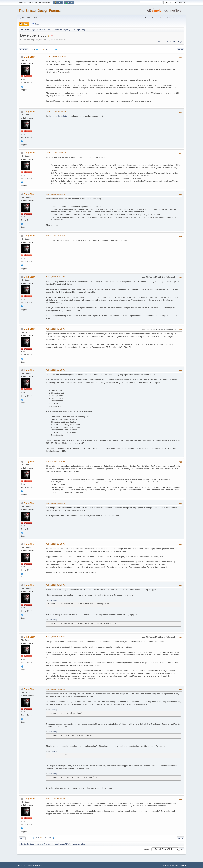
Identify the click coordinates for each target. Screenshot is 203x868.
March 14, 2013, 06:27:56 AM (56, 112)
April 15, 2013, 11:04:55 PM (56, 370)
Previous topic (165, 42)
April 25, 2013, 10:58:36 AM (56, 799)
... (51, 49)
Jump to (148, 849)
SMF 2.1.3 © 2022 (23, 865)
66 (53, 49)
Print (181, 49)
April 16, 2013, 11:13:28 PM (56, 503)
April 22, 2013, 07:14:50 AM (56, 689)
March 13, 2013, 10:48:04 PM (56, 57)
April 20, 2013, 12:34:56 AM (56, 544)
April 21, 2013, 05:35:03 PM (56, 585)
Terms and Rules (173, 865)
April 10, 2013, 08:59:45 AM (56, 329)
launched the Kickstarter (59, 116)
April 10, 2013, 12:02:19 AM (56, 277)
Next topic (178, 42)
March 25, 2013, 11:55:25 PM (56, 153)
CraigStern (29, 57)
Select (54, 600)
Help (164, 865)
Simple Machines (36, 865)
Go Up (22, 838)
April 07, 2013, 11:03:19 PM (56, 236)
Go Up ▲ (183, 865)
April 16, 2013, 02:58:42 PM (56, 461)
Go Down (24, 49)
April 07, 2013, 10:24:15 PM (56, 194)
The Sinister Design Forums (40, 11)
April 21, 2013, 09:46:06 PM (56, 637)
